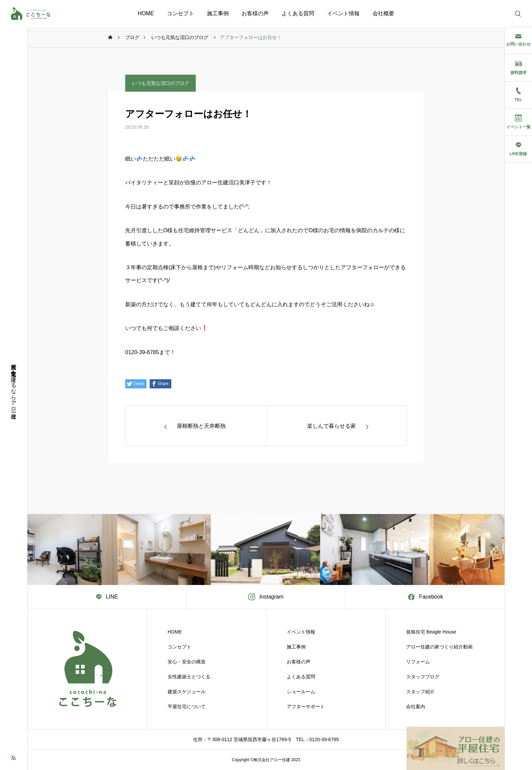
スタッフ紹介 (420, 692)
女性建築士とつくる (189, 677)
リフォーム (418, 662)
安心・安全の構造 (187, 662)
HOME (146, 13)
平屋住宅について (187, 707)
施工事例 (218, 13)
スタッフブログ (423, 677)
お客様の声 (255, 13)
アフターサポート (306, 707)
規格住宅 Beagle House (431, 632)
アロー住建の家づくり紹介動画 (439, 647)
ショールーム (301, 692)
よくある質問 (298, 13)
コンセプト (180, 13)
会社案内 (416, 707)
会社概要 (383, 13)
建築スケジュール (187, 692)
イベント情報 (343, 13)
